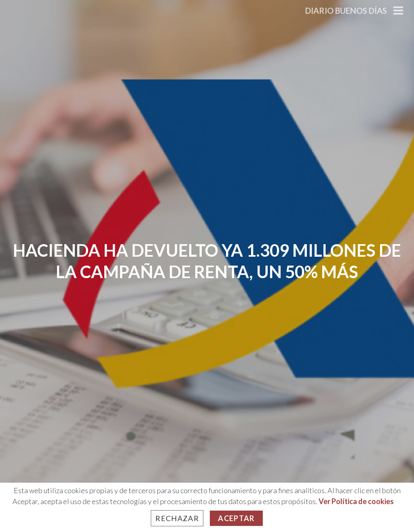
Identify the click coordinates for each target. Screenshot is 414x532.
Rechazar (177, 518)
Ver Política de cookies (356, 501)
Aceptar (236, 518)
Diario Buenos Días (346, 11)
